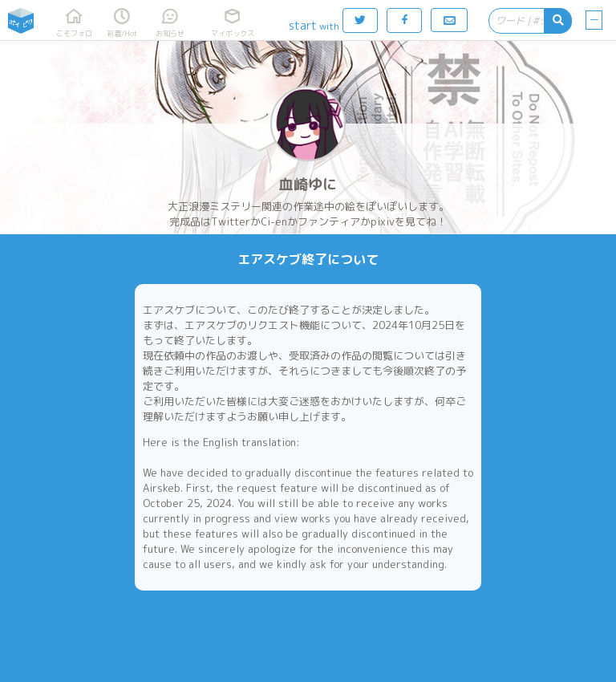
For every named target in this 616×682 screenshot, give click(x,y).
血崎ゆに (308, 184)
